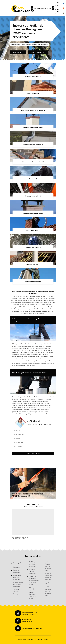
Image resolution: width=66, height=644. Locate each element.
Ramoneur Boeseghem (17, 571)
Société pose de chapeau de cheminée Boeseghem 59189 (49, 591)
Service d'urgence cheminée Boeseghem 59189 (48, 566)
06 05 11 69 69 (57, 11)
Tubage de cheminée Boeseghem (17, 592)
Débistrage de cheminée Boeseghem (33, 564)
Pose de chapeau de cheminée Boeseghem (18, 584)
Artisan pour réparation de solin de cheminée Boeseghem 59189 (33, 593)
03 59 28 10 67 (57, 5)
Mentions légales (43, 639)
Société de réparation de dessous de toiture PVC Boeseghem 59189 (49, 579)
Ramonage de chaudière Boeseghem (17, 577)
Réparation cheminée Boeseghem (32, 571)
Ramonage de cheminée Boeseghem (17, 565)
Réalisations (18, 52)
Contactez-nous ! (38, 52)
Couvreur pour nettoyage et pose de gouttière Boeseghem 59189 (34, 581)
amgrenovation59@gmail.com (42, 8)
